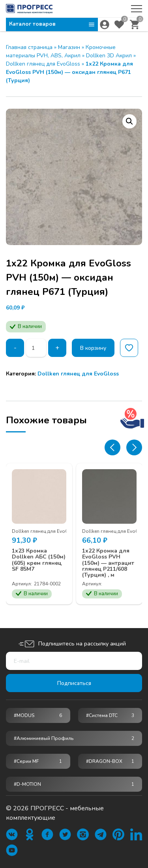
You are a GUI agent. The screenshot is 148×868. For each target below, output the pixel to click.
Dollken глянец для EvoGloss (43, 64)
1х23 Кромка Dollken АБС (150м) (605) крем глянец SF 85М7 (39, 560)
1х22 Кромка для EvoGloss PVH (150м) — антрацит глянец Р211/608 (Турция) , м (108, 563)
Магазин (69, 47)
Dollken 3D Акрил (109, 56)
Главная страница (29, 47)
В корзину (93, 348)
